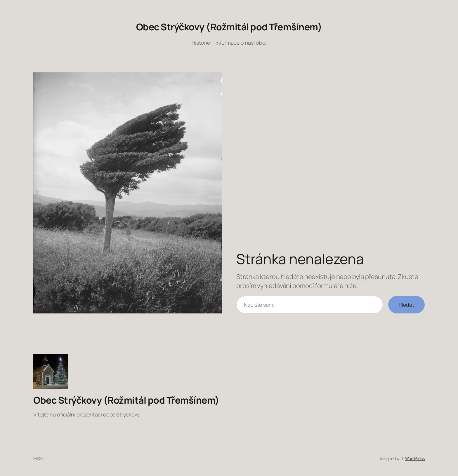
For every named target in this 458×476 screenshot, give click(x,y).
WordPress (415, 458)
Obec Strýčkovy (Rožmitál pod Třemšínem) (229, 27)
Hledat (406, 305)
